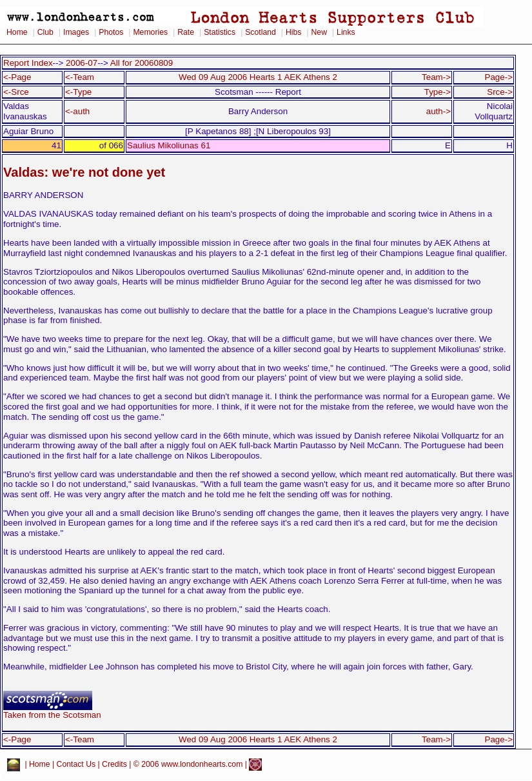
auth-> (438, 111)
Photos (111, 32)
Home (17, 32)
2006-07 (82, 63)
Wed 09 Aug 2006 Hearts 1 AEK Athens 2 (258, 77)
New (319, 32)
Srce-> (500, 92)
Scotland (261, 32)
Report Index (28, 63)
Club (45, 32)
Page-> (498, 77)
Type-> (438, 92)
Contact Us (76, 764)
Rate (186, 32)
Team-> (436, 77)
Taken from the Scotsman (52, 711)
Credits (114, 764)
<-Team (80, 77)
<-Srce (16, 92)
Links (346, 32)
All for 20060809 (142, 63)
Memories (150, 32)
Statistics (220, 32)
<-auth (77, 111)
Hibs (293, 32)
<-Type (78, 92)
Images (76, 32)
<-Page (17, 77)
